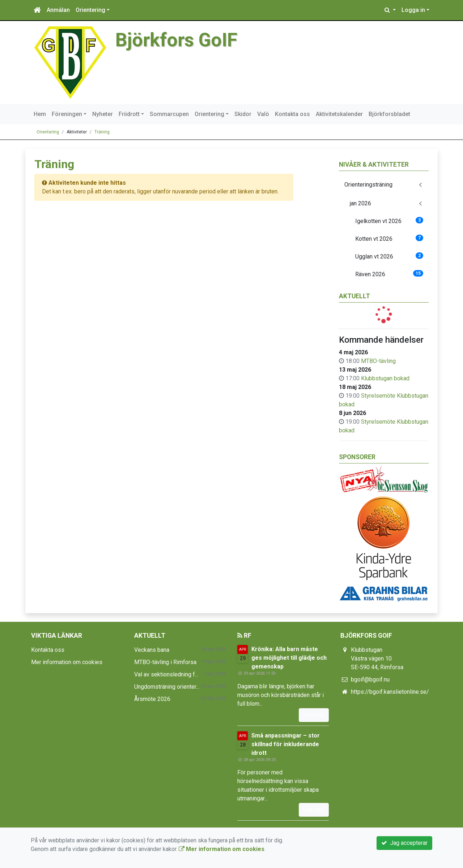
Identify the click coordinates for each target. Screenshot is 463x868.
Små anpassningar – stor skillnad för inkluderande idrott (286, 744)
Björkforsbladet (389, 114)
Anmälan (58, 10)
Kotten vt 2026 (389, 238)
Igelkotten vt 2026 (389, 221)
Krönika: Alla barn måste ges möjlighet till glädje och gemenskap (289, 658)
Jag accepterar (404, 843)
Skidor (243, 114)
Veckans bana (152, 650)
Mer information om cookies (67, 662)
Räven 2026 (389, 274)
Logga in (413, 10)
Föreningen (67, 114)
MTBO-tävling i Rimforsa (165, 662)
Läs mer (314, 715)
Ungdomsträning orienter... (167, 687)
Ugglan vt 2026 (389, 256)
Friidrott (129, 114)
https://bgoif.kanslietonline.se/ (390, 692)
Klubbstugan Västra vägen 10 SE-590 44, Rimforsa (377, 659)
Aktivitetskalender (339, 114)
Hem (40, 114)
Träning (102, 132)
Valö (263, 114)
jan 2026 (360, 203)
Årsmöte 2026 (152, 699)
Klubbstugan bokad (385, 378)
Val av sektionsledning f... (166, 674)
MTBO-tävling (378, 361)
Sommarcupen (169, 114)
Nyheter (103, 114)
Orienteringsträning (368, 185)
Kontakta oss (292, 114)
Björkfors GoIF (176, 40)
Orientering (90, 10)
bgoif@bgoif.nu (370, 679)
